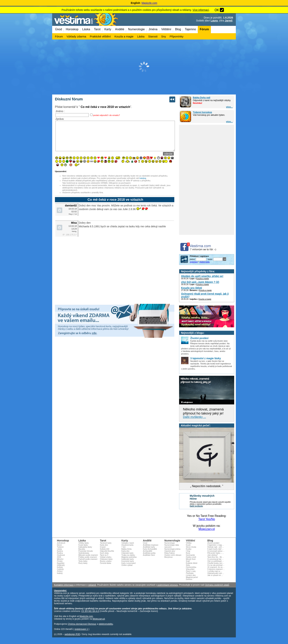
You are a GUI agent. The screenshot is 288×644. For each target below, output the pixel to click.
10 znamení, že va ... (216, 567)
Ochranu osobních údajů (217, 585)
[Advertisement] (144, 67)
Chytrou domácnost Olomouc (82, 624)
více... (229, 107)
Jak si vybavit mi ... (215, 575)
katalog (143, 184)
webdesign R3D (72, 634)
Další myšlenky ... (194, 417)
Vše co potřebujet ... (216, 561)
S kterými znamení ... (216, 569)
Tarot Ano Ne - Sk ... (216, 557)
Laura (214, 21)
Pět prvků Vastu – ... (216, 553)
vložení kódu (204, 262)
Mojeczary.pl (207, 529)
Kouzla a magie (202, 279)
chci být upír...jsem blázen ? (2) (200, 282)
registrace (194, 262)
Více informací (201, 10)
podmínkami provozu (168, 585)
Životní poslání (213, 543)
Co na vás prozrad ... (216, 565)
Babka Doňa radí (202, 98)
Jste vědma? (213, 555)
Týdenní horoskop (202, 112)
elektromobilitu (106, 624)
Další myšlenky (196, 506)
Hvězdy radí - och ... (216, 547)
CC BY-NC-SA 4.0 (90, 611)
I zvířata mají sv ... (215, 571)
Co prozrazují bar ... (215, 559)
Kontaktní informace (64, 585)
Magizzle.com (149, 3)
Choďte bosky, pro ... (216, 563)
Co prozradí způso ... (216, 551)
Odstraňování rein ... (216, 573)
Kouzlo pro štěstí (192, 288)
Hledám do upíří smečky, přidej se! (202, 276)
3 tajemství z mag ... (216, 545)
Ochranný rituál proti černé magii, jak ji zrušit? (205, 295)
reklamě (92, 585)
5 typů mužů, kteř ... (215, 549)
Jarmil (229, 21)
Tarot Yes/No (207, 519)
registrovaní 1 (81, 629)
